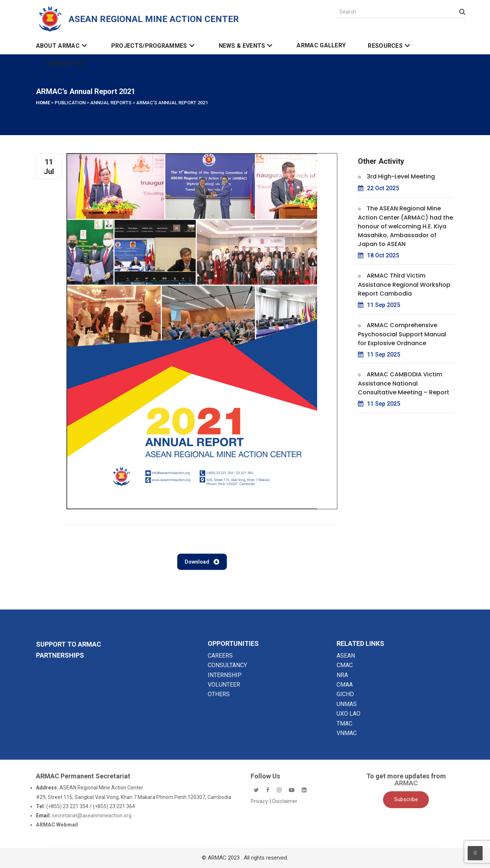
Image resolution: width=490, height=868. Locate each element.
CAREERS (220, 656)
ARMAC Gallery (321, 46)
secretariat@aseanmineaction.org (92, 815)
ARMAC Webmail (57, 825)
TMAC (344, 724)
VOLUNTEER (224, 685)
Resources (390, 46)
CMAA (345, 685)
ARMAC (406, 783)
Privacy (260, 801)
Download (202, 562)
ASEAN (346, 656)
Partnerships (60, 655)
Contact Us (64, 64)
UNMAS (347, 704)
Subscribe (406, 799)
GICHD (345, 694)
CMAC (345, 665)
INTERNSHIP (225, 675)
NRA (342, 675)
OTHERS (219, 694)
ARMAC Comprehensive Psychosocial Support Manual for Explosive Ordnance (402, 334)
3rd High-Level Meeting (401, 176)
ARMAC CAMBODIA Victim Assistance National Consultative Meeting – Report (404, 383)
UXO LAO (349, 714)
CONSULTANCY (227, 665)
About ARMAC (63, 46)
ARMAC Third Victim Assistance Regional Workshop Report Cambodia (404, 285)
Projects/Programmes (154, 46)
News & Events (247, 46)
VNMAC (347, 733)
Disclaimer (285, 801)
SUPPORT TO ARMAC (68, 644)
